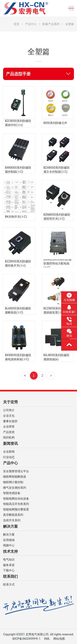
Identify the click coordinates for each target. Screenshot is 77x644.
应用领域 (9, 540)
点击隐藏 (69, 297)
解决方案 (10, 526)
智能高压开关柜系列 (16, 504)
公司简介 (9, 410)
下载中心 (9, 570)
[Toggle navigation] (70, 8)
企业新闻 (9, 452)
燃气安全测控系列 (15, 488)
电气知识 (9, 560)
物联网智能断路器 (15, 477)
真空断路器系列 (13, 515)
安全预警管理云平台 (16, 471)
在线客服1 (69, 309)
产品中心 (31, 24)
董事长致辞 (10, 421)
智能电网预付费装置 (16, 510)
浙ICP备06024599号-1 (26, 639)
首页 (16, 24)
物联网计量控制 (13, 482)
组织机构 (9, 438)
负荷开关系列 (12, 520)
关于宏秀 (10, 402)
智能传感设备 (12, 493)
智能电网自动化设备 (16, 499)
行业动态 (9, 457)
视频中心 (9, 545)
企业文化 (9, 416)
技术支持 (10, 551)
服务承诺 (9, 565)
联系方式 (9, 585)
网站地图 (59, 639)
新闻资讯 (10, 444)
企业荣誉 (9, 427)
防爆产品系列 (51, 24)
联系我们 (10, 577)
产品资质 (9, 432)
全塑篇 (70, 24)
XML (47, 639)
